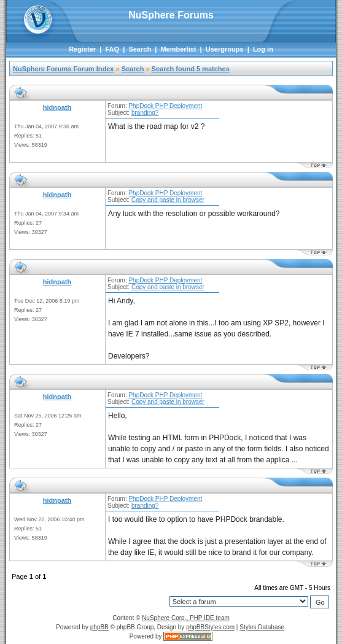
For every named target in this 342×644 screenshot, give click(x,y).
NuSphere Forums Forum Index (63, 69)
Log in (263, 49)
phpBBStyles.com (210, 627)
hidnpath (57, 107)
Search (140, 49)
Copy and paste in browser (168, 200)
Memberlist (178, 49)
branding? (145, 113)
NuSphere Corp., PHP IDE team (186, 618)
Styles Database (262, 627)
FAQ (112, 49)
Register (82, 49)
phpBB (99, 627)
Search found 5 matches (191, 69)
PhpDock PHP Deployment (165, 106)
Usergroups (225, 49)
